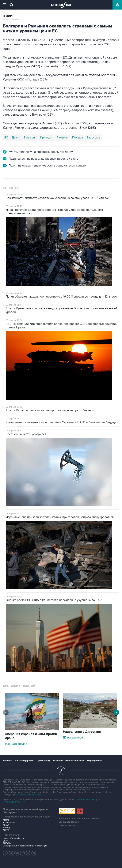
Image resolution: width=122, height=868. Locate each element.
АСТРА (6, 830)
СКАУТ (6, 825)
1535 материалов (16, 744)
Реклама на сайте (75, 761)
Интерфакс (61, 5)
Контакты (8, 761)
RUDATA (7, 843)
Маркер (7, 828)
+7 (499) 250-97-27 (12, 802)
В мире (8, 16)
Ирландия (47, 138)
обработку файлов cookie (29, 795)
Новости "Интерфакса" (14, 838)
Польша (78, 138)
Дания (16, 138)
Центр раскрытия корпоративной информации (25, 846)
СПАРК (6, 820)
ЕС (6, 138)
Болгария (30, 138)
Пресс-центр (44, 761)
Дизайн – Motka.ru (68, 826)
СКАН (6, 841)
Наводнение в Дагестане (82, 732)
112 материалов (73, 738)
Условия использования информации (79, 818)
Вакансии (58, 761)
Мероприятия (94, 761)
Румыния (63, 138)
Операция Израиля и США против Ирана (31, 736)
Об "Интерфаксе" (25, 761)
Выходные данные (69, 822)
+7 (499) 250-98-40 (86, 800)
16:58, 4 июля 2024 (13, 20)
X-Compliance (9, 823)
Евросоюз (93, 138)
